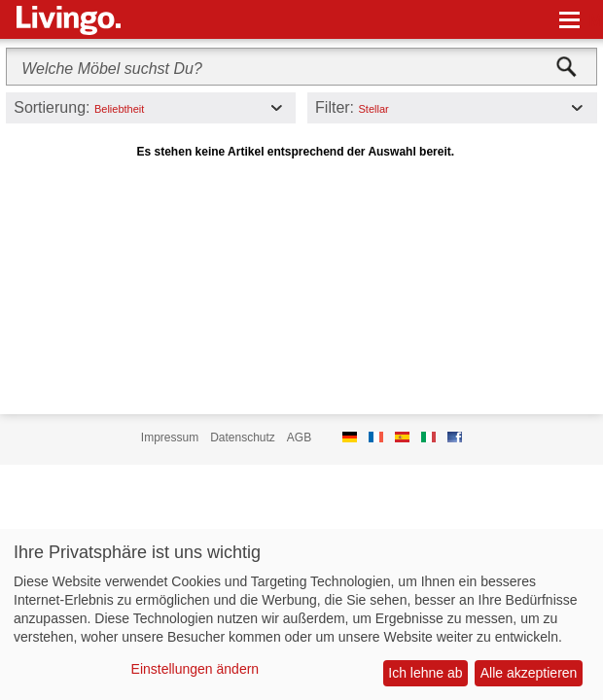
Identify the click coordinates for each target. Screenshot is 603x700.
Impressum (170, 437)
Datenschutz (243, 437)
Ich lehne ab (425, 673)
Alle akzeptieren (529, 673)
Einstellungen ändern (195, 669)
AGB (299, 437)
